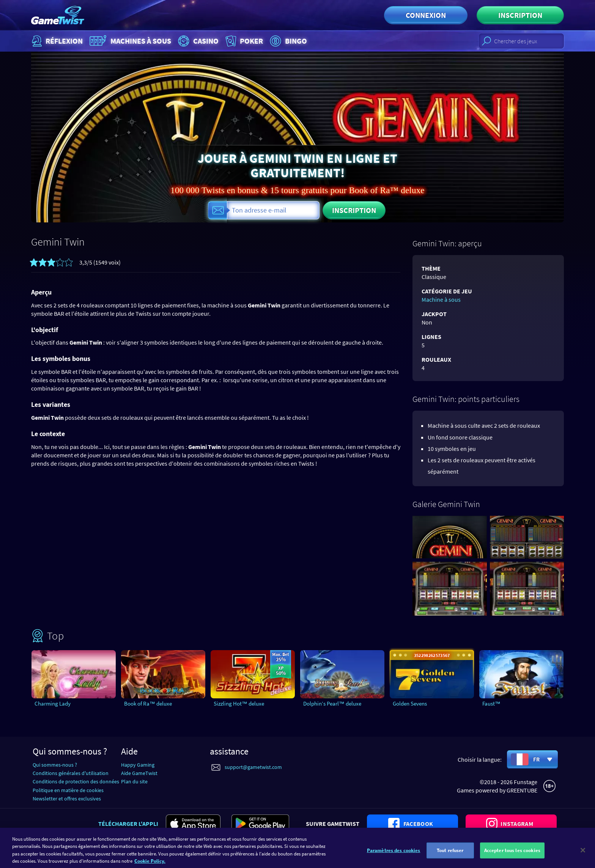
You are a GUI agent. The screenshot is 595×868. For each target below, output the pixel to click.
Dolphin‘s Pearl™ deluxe (332, 703)
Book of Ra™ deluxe (148, 703)
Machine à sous (441, 299)
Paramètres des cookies (394, 859)
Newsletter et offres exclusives (67, 799)
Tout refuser (450, 859)
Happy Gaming (138, 765)
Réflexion (56, 41)
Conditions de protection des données (76, 781)
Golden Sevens (410, 703)
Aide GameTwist (139, 773)
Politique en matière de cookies (68, 790)
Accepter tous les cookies (512, 859)
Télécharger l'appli (128, 824)
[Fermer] (583, 859)
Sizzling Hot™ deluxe (239, 703)
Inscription (520, 15)
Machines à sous (129, 41)
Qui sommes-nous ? (55, 765)
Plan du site (134, 781)
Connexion (426, 15)
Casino (197, 41)
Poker (243, 41)
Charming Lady (53, 703)
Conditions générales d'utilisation (71, 773)
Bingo (287, 41)
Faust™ (491, 703)
